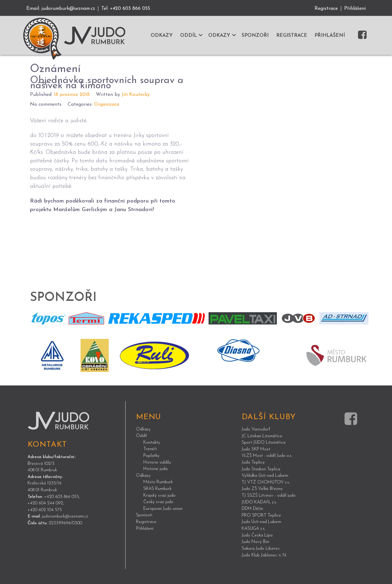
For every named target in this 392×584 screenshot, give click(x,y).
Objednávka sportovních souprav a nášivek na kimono (103, 82)
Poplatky (151, 455)
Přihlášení (355, 9)
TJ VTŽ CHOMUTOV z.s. (266, 482)
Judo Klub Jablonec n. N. (264, 554)
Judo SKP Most (256, 449)
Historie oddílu (157, 462)
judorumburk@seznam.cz (69, 9)
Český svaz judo (158, 501)
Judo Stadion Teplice (261, 468)
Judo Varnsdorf (256, 429)
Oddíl (141, 435)
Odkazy (143, 429)
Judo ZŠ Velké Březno (262, 488)
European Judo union (163, 508)
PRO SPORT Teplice (261, 515)
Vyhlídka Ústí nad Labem (265, 475)
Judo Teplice (253, 462)
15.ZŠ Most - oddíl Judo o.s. (267, 455)
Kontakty (152, 442)
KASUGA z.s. (253, 528)
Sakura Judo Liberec (261, 548)
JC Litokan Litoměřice (262, 435)
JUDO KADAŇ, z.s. (259, 501)
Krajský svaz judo (159, 495)
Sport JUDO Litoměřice (264, 442)
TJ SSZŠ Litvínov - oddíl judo (269, 495)
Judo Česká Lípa (257, 535)
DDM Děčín (252, 508)
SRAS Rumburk (157, 488)
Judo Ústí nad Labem (261, 521)
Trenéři (150, 448)
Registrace (326, 9)
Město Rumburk (158, 482)
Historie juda (155, 468)
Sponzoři (144, 515)
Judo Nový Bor (256, 541)
